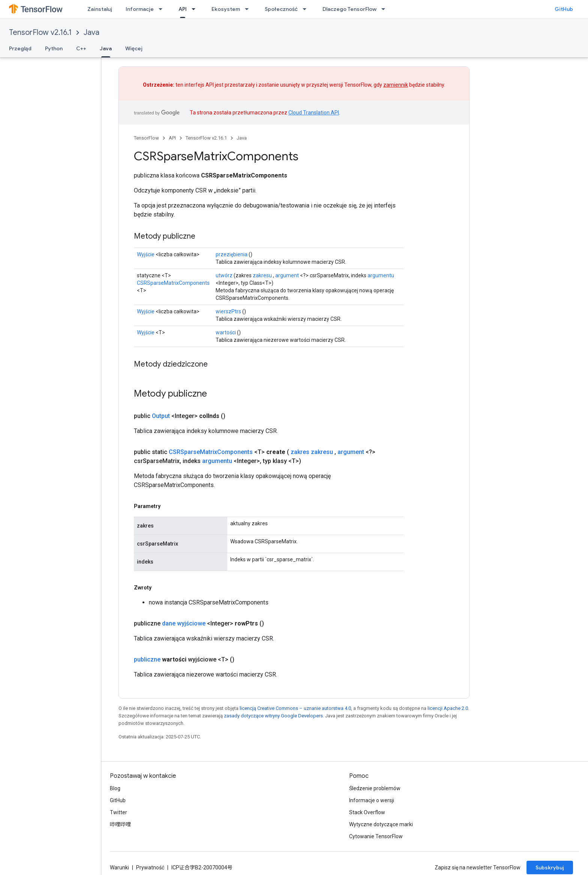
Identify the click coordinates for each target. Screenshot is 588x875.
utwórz (224, 275)
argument (287, 275)
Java (91, 32)
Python (54, 48)
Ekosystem (226, 9)
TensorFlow (146, 138)
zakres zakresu (312, 452)
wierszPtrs (228, 311)
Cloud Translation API (314, 113)
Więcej (134, 48)
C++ (81, 48)
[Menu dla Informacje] (163, 9)
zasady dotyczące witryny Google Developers (273, 716)
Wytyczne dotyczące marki (381, 824)
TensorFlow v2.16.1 (40, 32)
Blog (115, 788)
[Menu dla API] (196, 9)
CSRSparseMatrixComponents (173, 283)
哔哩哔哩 (120, 824)
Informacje (140, 9)
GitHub (564, 9)
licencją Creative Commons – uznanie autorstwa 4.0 (295, 708)
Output (161, 416)
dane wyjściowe (184, 623)
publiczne (147, 659)
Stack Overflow (367, 812)
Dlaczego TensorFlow (349, 9)
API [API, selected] (183, 9)
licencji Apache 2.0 (448, 708)
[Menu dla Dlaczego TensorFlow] (385, 9)
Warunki (119, 867)
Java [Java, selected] (106, 48)
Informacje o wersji (372, 800)
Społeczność (281, 9)
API (172, 138)
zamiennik (396, 85)
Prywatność (150, 867)
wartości (226, 332)
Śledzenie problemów (375, 788)
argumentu (381, 275)
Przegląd (20, 48)
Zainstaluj (100, 9)
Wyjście (146, 254)
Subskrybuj (550, 867)
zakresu (262, 275)
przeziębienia (232, 254)
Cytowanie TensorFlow (376, 836)
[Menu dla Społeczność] (307, 9)
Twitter (118, 812)
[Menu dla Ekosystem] (249, 9)
